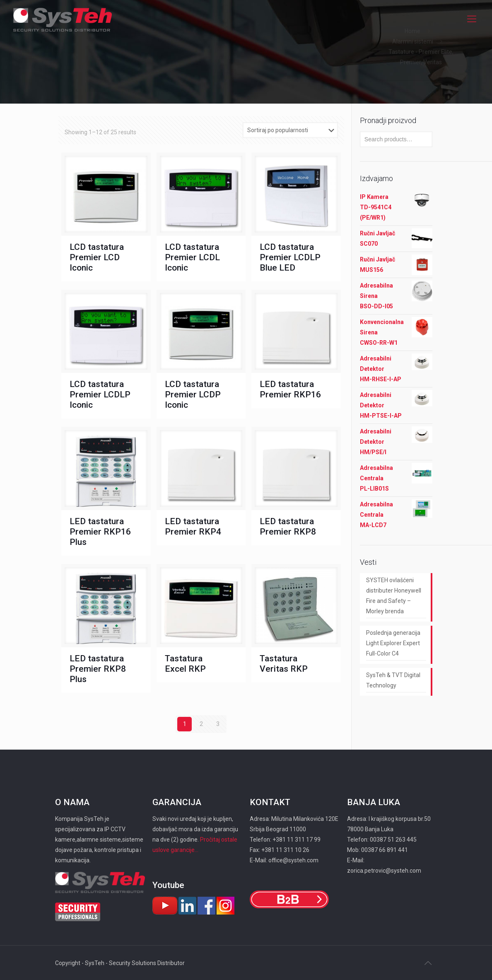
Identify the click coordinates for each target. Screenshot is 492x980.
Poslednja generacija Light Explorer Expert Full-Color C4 (393, 643)
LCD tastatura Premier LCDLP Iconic (100, 394)
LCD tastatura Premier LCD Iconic (97, 257)
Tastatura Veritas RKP (284, 664)
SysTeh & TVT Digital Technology (393, 680)
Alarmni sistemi (413, 41)
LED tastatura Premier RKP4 (193, 526)
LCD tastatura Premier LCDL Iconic (192, 257)
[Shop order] (290, 130)
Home (412, 31)
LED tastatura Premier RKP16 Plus (100, 532)
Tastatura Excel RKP (185, 664)
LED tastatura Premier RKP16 (290, 389)
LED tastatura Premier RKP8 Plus (98, 669)
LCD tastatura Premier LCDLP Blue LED (290, 257)
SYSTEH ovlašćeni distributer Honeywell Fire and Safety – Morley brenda (394, 596)
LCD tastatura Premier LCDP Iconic (193, 394)
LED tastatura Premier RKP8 (288, 526)
